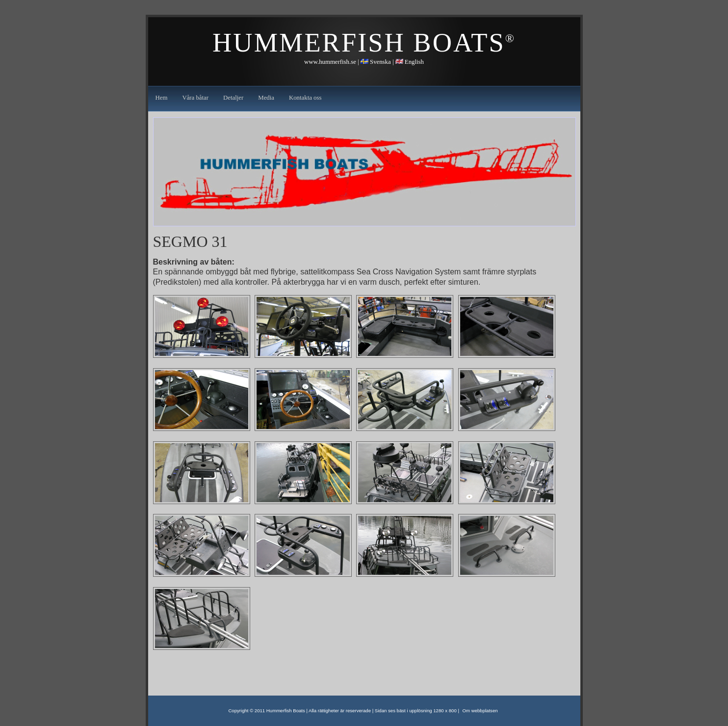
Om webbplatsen (480, 711)
